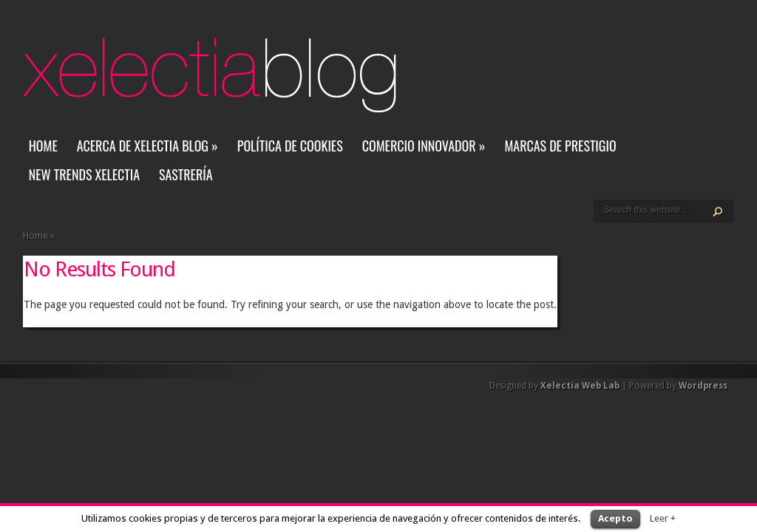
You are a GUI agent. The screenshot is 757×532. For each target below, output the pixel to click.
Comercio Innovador (424, 146)
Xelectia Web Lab (580, 386)
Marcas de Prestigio (560, 146)
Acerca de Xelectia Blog (147, 146)
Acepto (615, 518)
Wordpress (703, 386)
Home (43, 146)
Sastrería (186, 174)
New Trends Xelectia (84, 174)
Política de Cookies (290, 146)
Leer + (663, 518)
